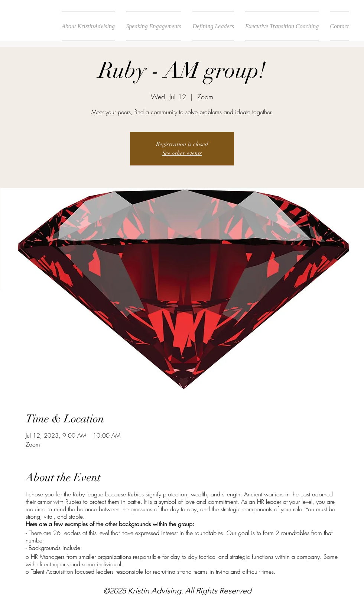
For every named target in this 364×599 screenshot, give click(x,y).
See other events (182, 153)
